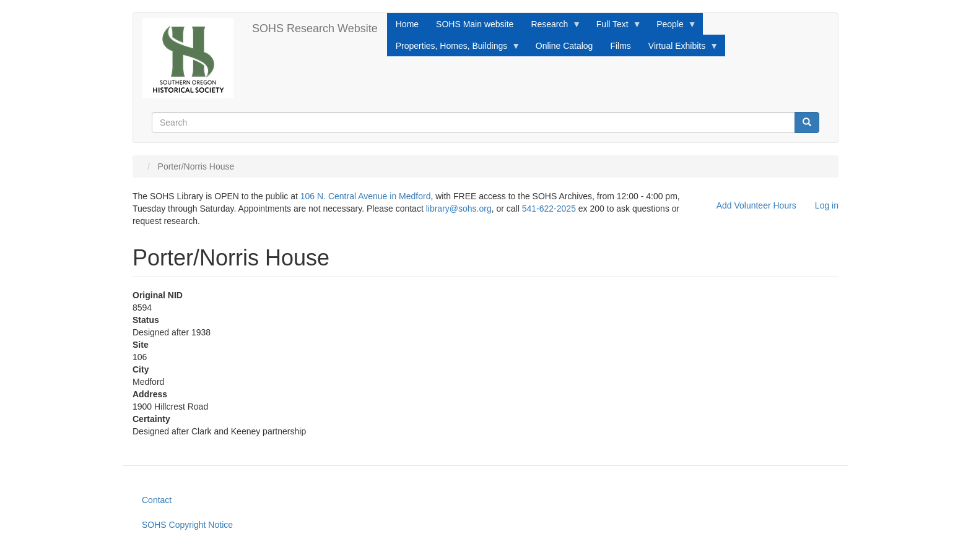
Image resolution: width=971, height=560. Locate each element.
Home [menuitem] (407, 24)
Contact (157, 500)
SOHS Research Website (315, 28)
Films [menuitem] (620, 46)
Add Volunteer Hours (756, 205)
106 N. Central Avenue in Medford (366, 196)
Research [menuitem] (551, 27)
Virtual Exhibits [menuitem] (679, 49)
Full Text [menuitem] (615, 27)
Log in (827, 205)
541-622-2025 (549, 209)
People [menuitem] (672, 27)
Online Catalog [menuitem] (564, 46)
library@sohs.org (459, 209)
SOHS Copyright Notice (187, 525)
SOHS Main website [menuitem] (475, 24)
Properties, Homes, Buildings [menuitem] (454, 49)
